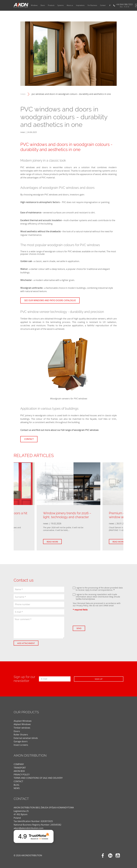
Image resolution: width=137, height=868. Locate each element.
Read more (55, 542)
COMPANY (19, 764)
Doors (43, 5)
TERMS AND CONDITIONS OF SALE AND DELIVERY (38, 778)
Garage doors (21, 741)
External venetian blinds (26, 738)
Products (51, 5)
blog (16, 785)
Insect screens (21, 745)
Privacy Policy (82, 606)
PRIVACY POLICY (22, 775)
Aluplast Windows (23, 721)
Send (82, 628)
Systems (61, 5)
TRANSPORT (20, 768)
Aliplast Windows (22, 724)
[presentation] (93, 618)
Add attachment (29, 643)
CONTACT (18, 781)
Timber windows (22, 728)
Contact (103, 5)
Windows (34, 5)
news (23, 94)
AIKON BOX (19, 771)
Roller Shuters (21, 735)
